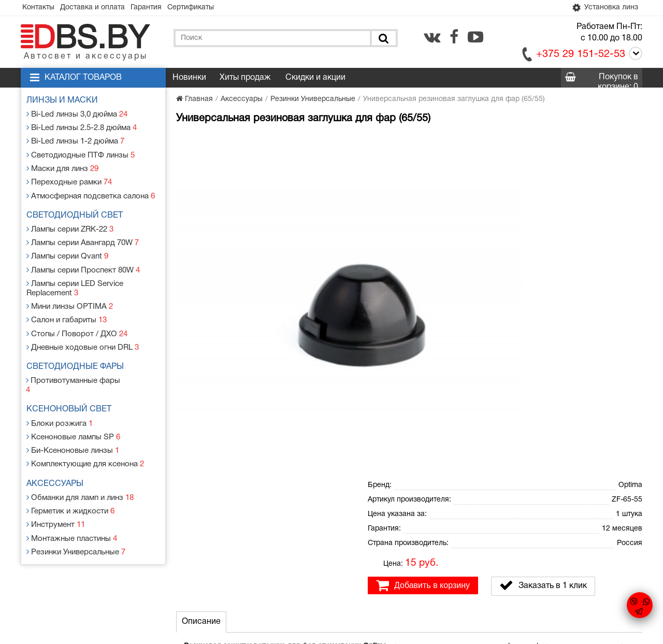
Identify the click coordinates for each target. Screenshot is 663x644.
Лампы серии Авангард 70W (84, 233)
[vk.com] (432, 38)
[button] (348, 143)
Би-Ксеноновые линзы (74, 419)
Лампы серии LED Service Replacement (76, 275)
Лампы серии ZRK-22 (71, 221)
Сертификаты (205, 8)
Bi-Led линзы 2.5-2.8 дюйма (82, 127)
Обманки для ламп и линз (81, 463)
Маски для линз (64, 164)
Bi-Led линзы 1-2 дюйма (76, 139)
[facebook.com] (454, 38)
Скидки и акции (315, 79)
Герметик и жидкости (71, 476)
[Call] (634, 56)
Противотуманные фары (76, 362)
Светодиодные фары (78, 349)
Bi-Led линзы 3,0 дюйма (78, 114)
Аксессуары (57, 451)
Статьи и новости (243, 555)
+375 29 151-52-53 (581, 55)
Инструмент (57, 488)
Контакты (40, 8)
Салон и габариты (68, 305)
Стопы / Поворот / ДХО (76, 317)
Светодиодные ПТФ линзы (80, 152)
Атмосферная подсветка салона (91, 189)
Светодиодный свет (77, 208)
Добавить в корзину (423, 241)
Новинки (189, 79)
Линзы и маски (65, 102)
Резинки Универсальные (77, 513)
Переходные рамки (70, 176)
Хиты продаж (245, 79)
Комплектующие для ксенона (85, 431)
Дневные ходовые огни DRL (83, 330)
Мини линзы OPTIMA (70, 292)
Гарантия (156, 8)
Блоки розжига (61, 394)
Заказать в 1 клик (543, 241)
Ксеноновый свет (71, 381)
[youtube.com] (475, 38)
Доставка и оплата (99, 8)
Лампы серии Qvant (69, 246)
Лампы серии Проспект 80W (84, 258)
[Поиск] (383, 39)
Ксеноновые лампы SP (74, 406)
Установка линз (602, 8)
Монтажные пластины (73, 501)
